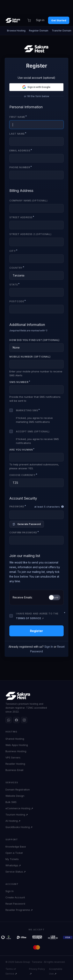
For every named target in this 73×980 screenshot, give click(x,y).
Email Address (20, 151)
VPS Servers (13, 757)
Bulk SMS (11, 802)
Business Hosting (16, 751)
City (13, 251)
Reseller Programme (18, 910)
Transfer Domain (62, 31)
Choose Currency (22, 475)
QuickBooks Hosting (18, 827)
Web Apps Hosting (17, 745)
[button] (36, 87)
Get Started (59, 20)
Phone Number (20, 167)
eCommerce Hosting (18, 808)
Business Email (14, 770)
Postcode (17, 301)
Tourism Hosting (15, 815)
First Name (17, 117)
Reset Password (15, 904)
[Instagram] (24, 720)
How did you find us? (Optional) (34, 340)
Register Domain (39, 31)
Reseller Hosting (15, 764)
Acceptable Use (56, 971)
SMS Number (19, 382)
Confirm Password (23, 532)
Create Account (15, 897)
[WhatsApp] (9, 720)
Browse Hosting (16, 31)
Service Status (14, 872)
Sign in (40, 20)
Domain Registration (18, 790)
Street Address (21, 217)
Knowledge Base (16, 847)
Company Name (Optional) (29, 201)
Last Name (17, 134)
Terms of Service (29, 618)
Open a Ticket (14, 853)
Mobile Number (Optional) (30, 357)
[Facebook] (16, 720)
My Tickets (12, 859)
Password (17, 507)
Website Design (15, 796)
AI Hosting (12, 821)
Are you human (21, 450)
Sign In (49, 647)
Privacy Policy (37, 969)
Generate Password (27, 524)
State (14, 285)
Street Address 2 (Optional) (30, 234)
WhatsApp (12, 865)
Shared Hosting (15, 739)
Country (16, 268)
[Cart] (29, 20)
